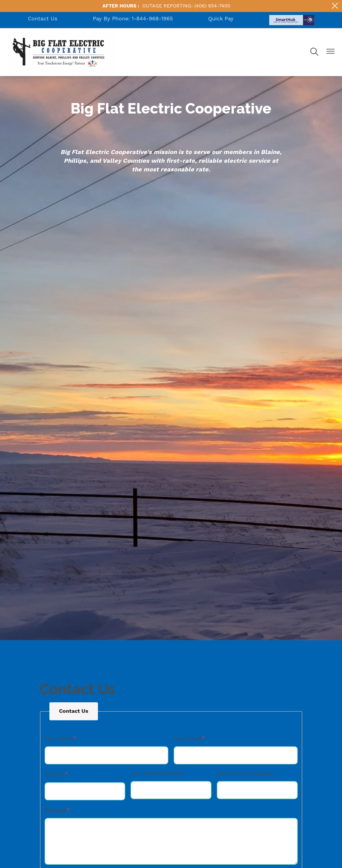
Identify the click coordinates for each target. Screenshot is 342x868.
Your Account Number (245, 774)
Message (56, 810)
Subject (55, 774)
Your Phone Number (156, 774)
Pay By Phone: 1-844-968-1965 (133, 19)
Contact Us (43, 19)
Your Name (59, 739)
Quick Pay (221, 19)
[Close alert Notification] (335, 6)
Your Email (188, 739)
